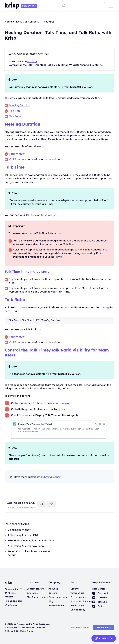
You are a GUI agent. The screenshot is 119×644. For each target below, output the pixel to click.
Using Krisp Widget (19, 530)
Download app (104, 627)
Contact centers (35, 589)
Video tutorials (56, 606)
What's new (11, 605)
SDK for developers (37, 597)
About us (53, 589)
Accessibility (77, 606)
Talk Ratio (15, 300)
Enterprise (32, 593)
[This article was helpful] (42, 504)
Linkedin (100, 597)
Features (49, 22)
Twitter (99, 606)
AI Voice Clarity (13, 589)
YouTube (100, 602)
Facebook (100, 593)
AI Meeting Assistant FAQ (23, 535)
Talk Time (15, 167)
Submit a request (51, 477)
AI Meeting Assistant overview (26, 546)
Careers (53, 593)
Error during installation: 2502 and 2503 (31, 540)
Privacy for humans (81, 601)
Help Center (99, 589)
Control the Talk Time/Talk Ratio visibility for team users (57, 352)
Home (8, 22)
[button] (111, 6)
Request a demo (80, 627)
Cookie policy (78, 610)
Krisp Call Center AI (28, 22)
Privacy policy (78, 597)
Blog (51, 601)
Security (75, 589)
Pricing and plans (14, 601)
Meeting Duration (22, 124)
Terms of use (77, 593)
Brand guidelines (58, 597)
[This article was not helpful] (51, 504)
